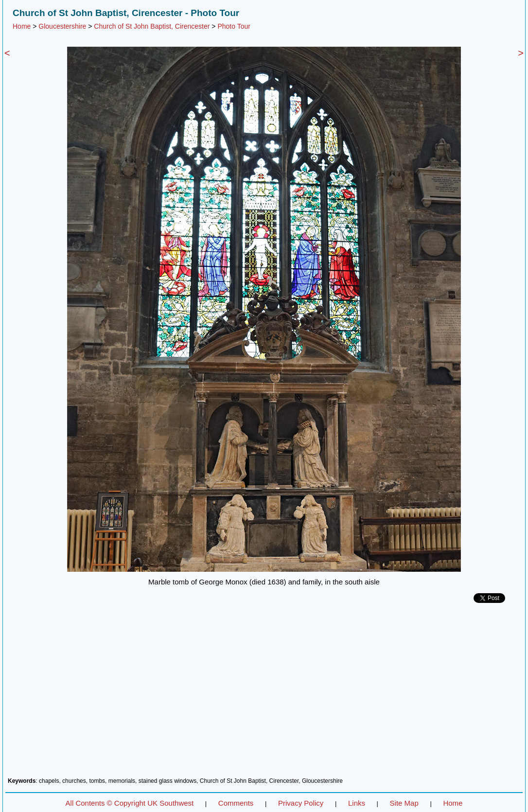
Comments (236, 803)
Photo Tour (234, 26)
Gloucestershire (62, 26)
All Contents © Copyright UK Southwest (130, 803)
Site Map (404, 803)
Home (22, 26)
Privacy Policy (301, 803)
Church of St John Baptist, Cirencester (152, 26)
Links (357, 803)
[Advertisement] (264, 694)
